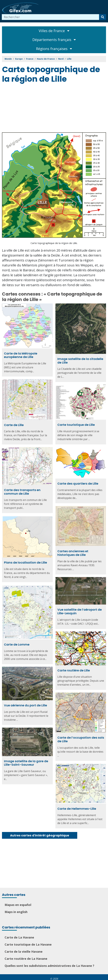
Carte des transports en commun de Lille (22, 491)
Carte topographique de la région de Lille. (54, 243)
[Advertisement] (55, 109)
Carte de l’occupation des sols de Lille (81, 737)
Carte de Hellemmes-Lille (77, 806)
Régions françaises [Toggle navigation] (54, 49)
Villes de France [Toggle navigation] (54, 31)
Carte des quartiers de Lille (78, 483)
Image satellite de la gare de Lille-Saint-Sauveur (26, 760)
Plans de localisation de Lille (25, 561)
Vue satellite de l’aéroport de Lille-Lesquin (80, 610)
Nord (61, 59)
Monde (8, 59)
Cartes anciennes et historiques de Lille (73, 552)
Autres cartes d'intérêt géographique (40, 835)
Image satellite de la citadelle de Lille (80, 361)
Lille (69, 59)
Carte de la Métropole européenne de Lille (21, 355)
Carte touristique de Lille (76, 424)
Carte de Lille (14, 424)
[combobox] (51, 17)
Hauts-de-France (46, 59)
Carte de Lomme (17, 643)
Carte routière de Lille (74, 669)
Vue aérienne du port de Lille (25, 703)
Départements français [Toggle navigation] (54, 40)
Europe (19, 59)
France (30, 59)
